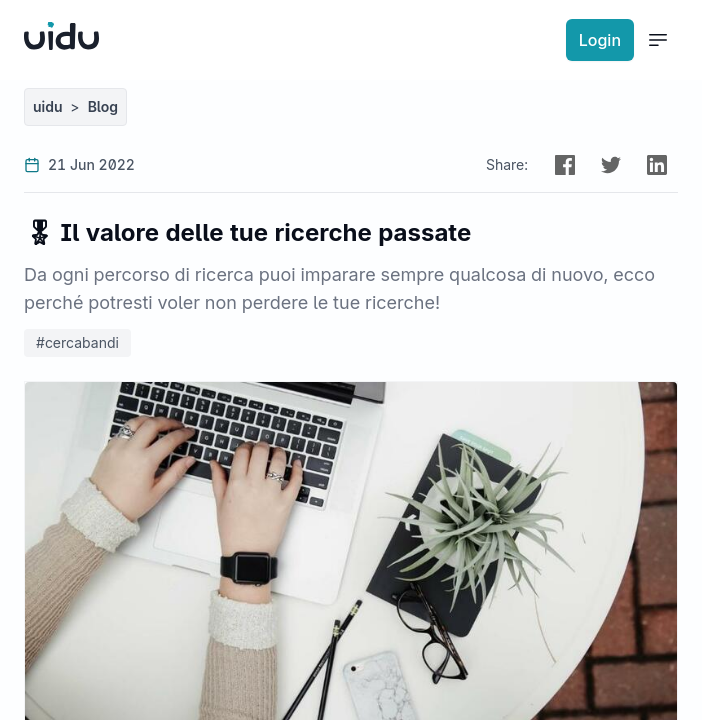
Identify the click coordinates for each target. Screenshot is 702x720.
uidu (48, 106)
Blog (103, 106)
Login (600, 40)
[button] (565, 165)
